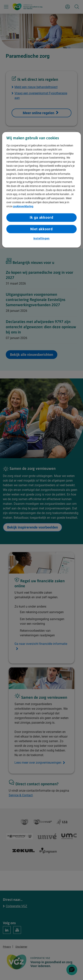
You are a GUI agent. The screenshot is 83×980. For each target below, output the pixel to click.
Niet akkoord (41, 229)
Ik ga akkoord (41, 218)
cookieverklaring (23, 207)
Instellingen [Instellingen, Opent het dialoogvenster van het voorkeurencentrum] (41, 238)
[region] (42, 190)
